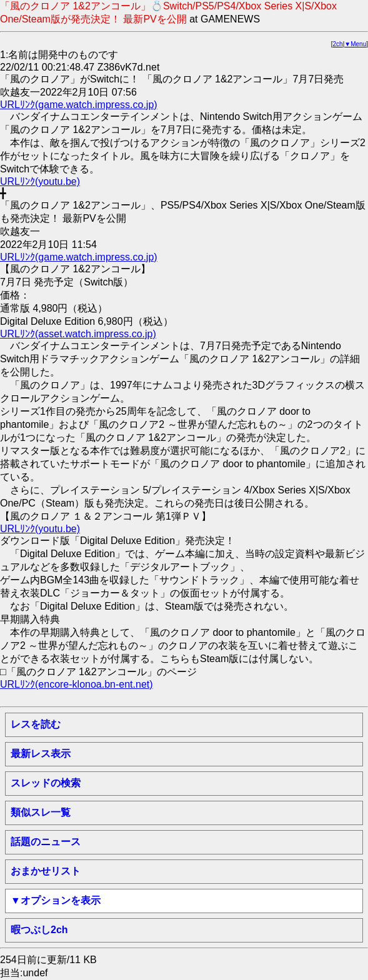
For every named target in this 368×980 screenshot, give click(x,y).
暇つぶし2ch (39, 930)
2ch (338, 44)
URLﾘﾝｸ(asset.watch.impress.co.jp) (78, 334)
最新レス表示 (41, 754)
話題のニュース (46, 842)
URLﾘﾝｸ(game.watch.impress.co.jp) (79, 105)
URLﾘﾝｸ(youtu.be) (40, 181)
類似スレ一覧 (41, 812)
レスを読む (36, 724)
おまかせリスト (46, 871)
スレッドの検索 (46, 783)
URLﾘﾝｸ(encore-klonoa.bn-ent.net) (77, 684)
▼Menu (355, 44)
